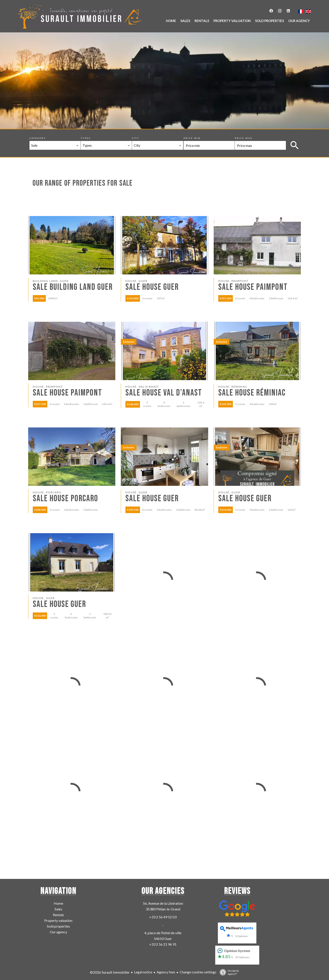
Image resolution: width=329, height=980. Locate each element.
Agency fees (166, 972)
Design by (228, 972)
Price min (192, 138)
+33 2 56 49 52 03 (163, 917)
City (136, 138)
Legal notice (143, 972)
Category (38, 138)
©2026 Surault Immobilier (110, 972)
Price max (244, 138)
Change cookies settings (198, 972)
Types (86, 138)
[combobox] (55, 145)
